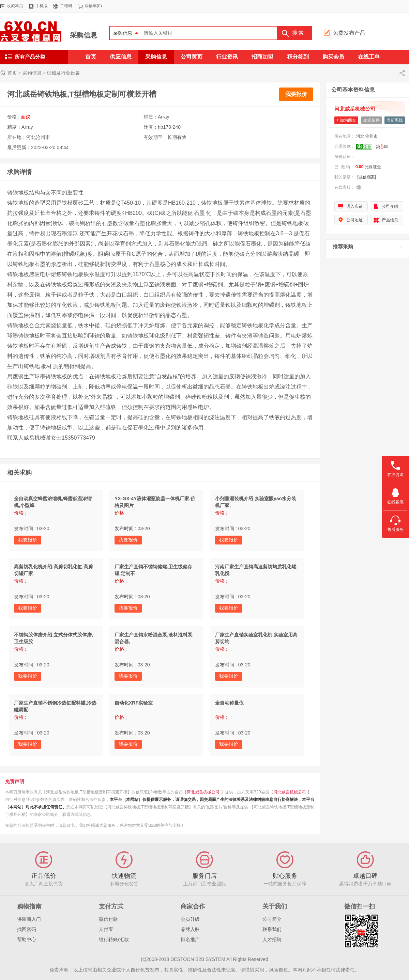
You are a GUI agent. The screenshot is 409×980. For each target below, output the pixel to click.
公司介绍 (390, 206)
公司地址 (354, 220)
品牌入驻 (190, 929)
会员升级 (190, 919)
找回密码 (27, 929)
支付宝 (106, 929)
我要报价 (296, 94)
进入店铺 (354, 206)
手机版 (42, 6)
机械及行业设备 (63, 73)
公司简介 (272, 919)
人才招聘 (272, 939)
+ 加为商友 (346, 120)
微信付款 (108, 919)
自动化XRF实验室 (134, 703)
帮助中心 (27, 939)
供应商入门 (29, 919)
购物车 (91, 6)
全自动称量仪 (229, 703)
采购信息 (84, 35)
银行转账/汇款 (114, 939)
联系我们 (272, 929)
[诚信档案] (367, 177)
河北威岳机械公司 (203, 792)
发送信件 (372, 120)
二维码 (66, 6)
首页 (12, 73)
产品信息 (390, 220)
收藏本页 (15, 6)
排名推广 (190, 939)
